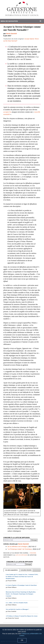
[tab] (11, 570)
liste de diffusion (21, 555)
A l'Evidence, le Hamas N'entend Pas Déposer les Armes (22, 616)
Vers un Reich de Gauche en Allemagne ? (17, 609)
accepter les (7, 112)
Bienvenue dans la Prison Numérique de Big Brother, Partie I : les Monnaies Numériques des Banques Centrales (21, 594)
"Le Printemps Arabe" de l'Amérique (20, 549)
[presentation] (11, 570)
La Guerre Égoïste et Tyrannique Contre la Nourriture (21, 585)
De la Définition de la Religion (18, 546)
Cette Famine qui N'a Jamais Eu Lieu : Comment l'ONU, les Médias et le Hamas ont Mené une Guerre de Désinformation (22, 577)
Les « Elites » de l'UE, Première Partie (17, 603)
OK (22, 640)
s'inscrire (33, 553)
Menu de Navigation (9, 21)
